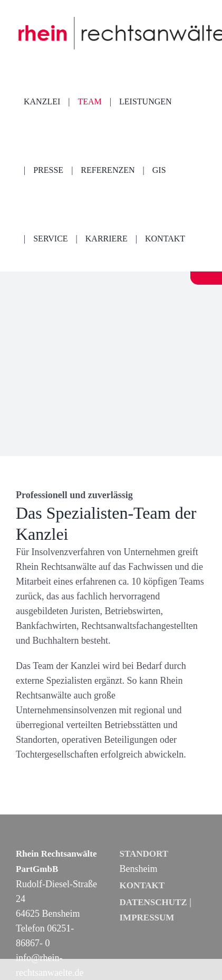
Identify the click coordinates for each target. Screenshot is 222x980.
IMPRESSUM (147, 918)
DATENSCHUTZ (153, 902)
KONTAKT (142, 885)
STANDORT (144, 854)
